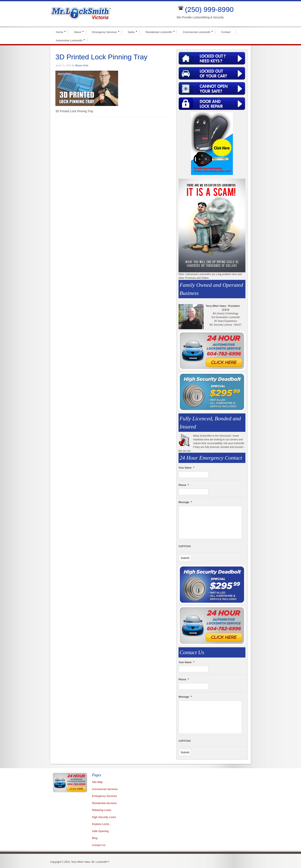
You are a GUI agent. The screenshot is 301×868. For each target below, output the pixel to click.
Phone (184, 485)
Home (59, 32)
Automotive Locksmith (69, 40)
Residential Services (104, 803)
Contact (226, 32)
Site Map (97, 782)
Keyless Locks (101, 824)
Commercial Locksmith (197, 32)
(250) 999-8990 (209, 9)
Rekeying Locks (102, 810)
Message (185, 502)
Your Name (186, 468)
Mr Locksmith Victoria (110, 14)
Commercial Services (105, 789)
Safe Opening (100, 831)
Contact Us (99, 845)
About (78, 32)
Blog (95, 838)
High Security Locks (104, 817)
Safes (131, 32)
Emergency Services (104, 32)
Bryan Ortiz (82, 65)
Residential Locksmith (159, 32)
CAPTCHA (185, 546)
